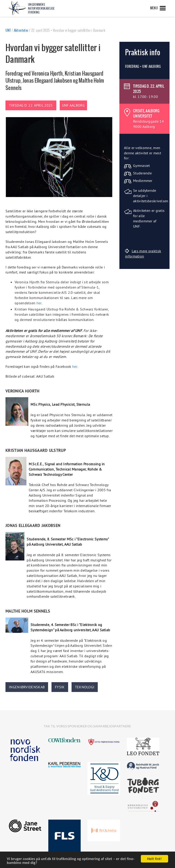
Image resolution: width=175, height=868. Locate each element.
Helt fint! (155, 859)
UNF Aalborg (73, 105)
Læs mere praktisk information (143, 253)
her (39, 303)
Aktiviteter (21, 30)
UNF (8, 30)
